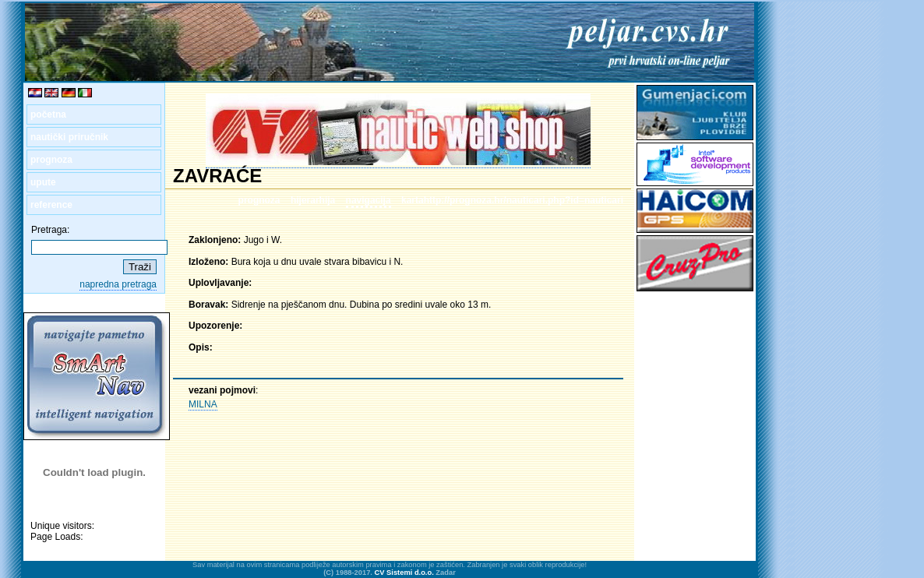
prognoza (51, 160)
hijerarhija (313, 200)
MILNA (203, 404)
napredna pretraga (118, 284)
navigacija (369, 200)
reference (51, 205)
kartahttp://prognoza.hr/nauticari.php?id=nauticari (512, 200)
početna (48, 115)
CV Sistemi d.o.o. (404, 573)
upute (43, 182)
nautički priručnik (69, 137)
